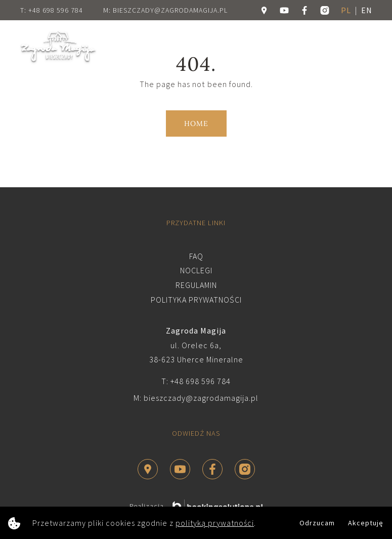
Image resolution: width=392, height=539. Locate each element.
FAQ (196, 256)
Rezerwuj (297, 47)
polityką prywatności (215, 523)
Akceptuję (366, 523)
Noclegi (196, 270)
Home (196, 123)
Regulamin (196, 285)
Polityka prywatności (196, 300)
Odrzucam (317, 523)
